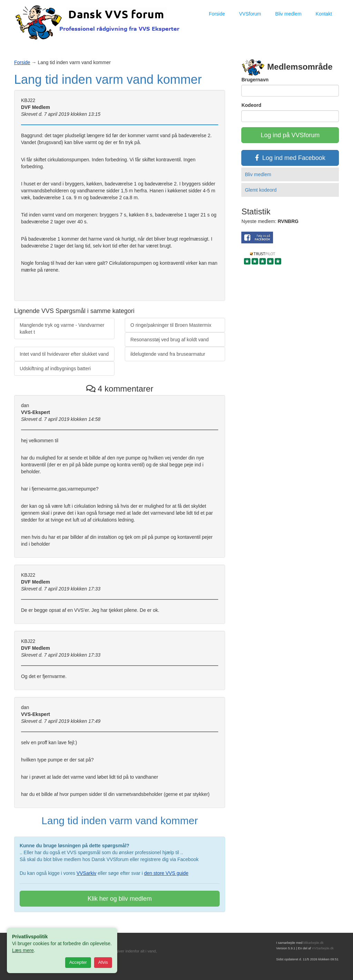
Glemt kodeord (261, 190)
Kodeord (251, 105)
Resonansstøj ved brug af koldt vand (169, 340)
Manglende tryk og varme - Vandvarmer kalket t (62, 329)
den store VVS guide (166, 873)
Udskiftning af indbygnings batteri (55, 368)
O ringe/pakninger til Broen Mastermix (171, 325)
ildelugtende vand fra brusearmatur (168, 354)
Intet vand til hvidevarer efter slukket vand (64, 354)
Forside (217, 14)
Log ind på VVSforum (290, 135)
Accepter (78, 962)
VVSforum (250, 14)
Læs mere (23, 950)
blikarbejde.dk (314, 943)
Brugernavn (255, 80)
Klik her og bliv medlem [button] (120, 899)
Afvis (103, 962)
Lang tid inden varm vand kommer (108, 79)
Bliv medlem (288, 14)
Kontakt (324, 14)
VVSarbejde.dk (323, 948)
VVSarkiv (87, 873)
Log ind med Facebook (290, 158)
